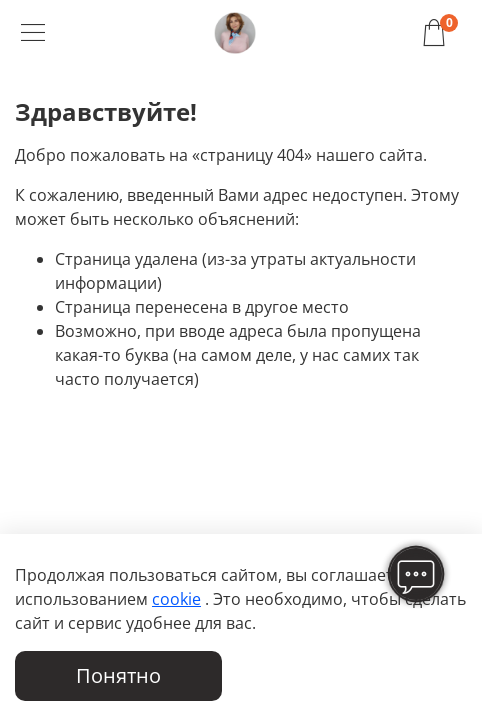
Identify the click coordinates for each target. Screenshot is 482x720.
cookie (176, 599)
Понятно (118, 675)
